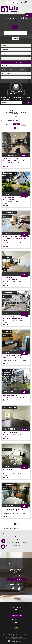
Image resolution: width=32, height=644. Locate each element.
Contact (16, 579)
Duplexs (12, 542)
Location (15, 39)
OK (29, 102)
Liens (21, 634)
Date (24, 124)
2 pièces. (8, 548)
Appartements (18, 542)
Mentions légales (11, 634)
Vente (15, 27)
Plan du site (5, 634)
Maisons (8, 542)
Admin (24, 634)
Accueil (3, 120)
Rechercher (16, 62)
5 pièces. (22, 548)
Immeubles (24, 542)
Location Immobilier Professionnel (15, 33)
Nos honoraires (17, 634)
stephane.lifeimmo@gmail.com (16, 575)
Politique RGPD (18, 635)
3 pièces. (13, 548)
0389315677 (16, 573)
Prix (17, 124)
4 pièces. (17, 548)
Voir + (24, 156)
